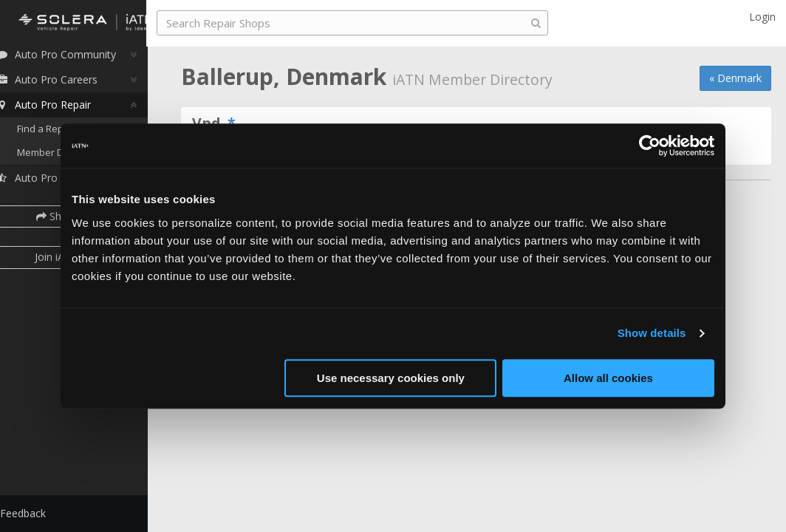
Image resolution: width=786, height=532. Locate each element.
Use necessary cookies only (391, 378)
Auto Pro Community (74, 59)
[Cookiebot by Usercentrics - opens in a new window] (650, 146)
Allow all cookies (608, 378)
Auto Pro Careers (65, 84)
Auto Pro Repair (62, 109)
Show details (652, 333)
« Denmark (735, 78)
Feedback (41, 513)
